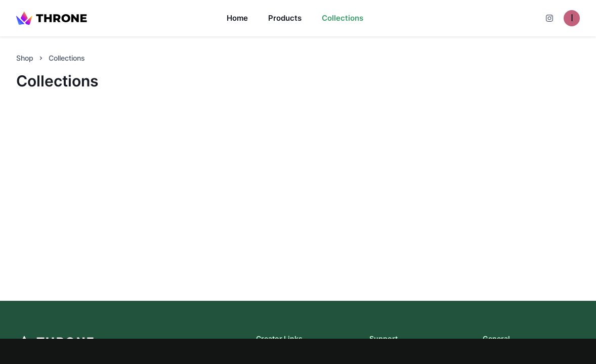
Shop (25, 58)
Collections (343, 18)
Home (237, 18)
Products (285, 18)
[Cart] (549, 18)
